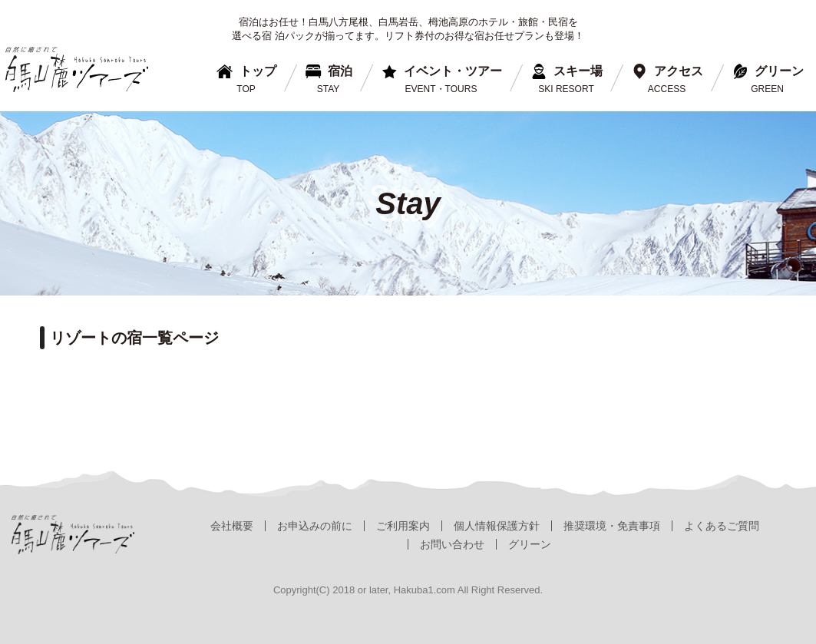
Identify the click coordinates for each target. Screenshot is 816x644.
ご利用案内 (403, 526)
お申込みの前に (315, 526)
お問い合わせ (452, 544)
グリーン (530, 544)
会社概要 (232, 526)
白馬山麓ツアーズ (77, 69)
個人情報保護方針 (497, 526)
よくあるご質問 (722, 526)
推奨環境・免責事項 (612, 526)
